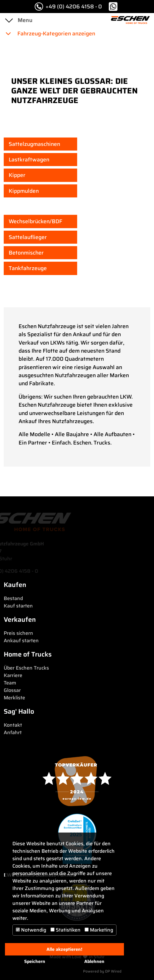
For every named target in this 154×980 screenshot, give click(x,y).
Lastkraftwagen (29, 160)
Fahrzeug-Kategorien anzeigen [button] (50, 34)
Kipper (17, 175)
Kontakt (13, 725)
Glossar (12, 690)
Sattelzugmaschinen (34, 144)
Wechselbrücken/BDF (35, 221)
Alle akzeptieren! (64, 949)
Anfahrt (13, 732)
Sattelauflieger (28, 237)
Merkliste (14, 698)
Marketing (99, 930)
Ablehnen (94, 961)
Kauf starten (18, 606)
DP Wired (113, 971)
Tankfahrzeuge (28, 268)
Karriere (13, 675)
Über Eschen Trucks (26, 668)
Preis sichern (18, 633)
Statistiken (66, 930)
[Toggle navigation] (9, 20)
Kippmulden (24, 191)
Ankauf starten (21, 641)
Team (10, 683)
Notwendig (31, 930)
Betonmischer (26, 253)
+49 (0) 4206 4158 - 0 (68, 7)
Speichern (35, 961)
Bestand (13, 598)
